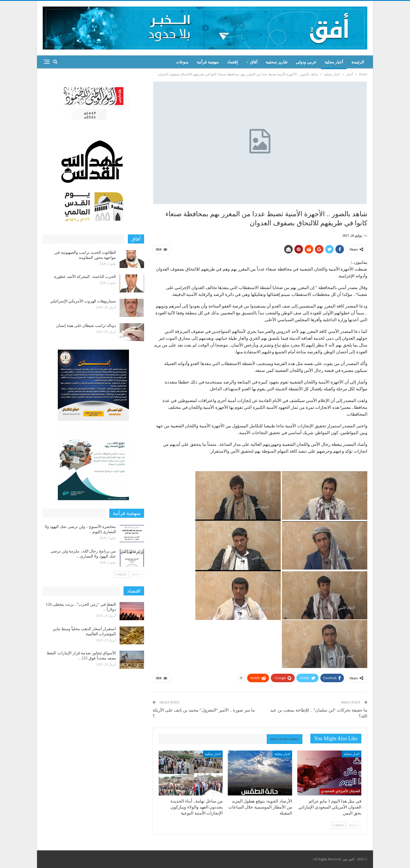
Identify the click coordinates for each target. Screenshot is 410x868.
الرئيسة (358, 62)
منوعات (182, 62)
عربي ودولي (306, 62)
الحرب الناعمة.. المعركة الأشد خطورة (85, 277)
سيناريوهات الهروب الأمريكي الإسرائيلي (83, 301)
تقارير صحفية (277, 62)
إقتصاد (232, 62)
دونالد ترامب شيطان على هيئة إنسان (86, 326)
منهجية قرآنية (208, 62)
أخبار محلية (334, 62)
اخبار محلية (351, 754)
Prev (354, 825)
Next (339, 825)
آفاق (254, 62)
